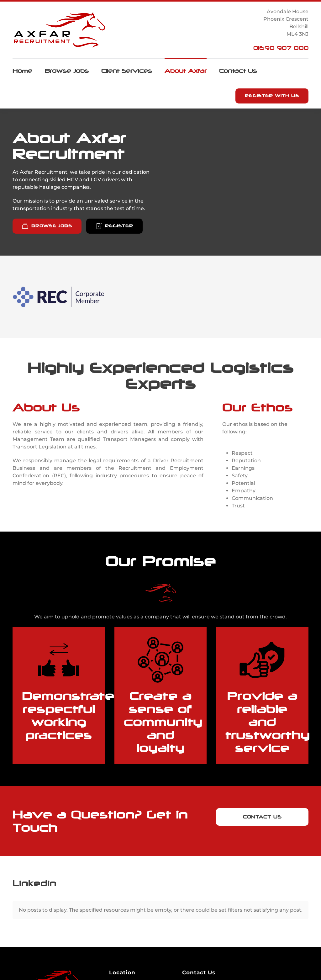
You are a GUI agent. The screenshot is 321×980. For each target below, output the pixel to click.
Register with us (272, 96)
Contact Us (238, 71)
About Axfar (186, 71)
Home (22, 71)
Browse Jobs (67, 71)
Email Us (199, 972)
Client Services (127, 71)
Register (114, 226)
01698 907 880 (281, 48)
